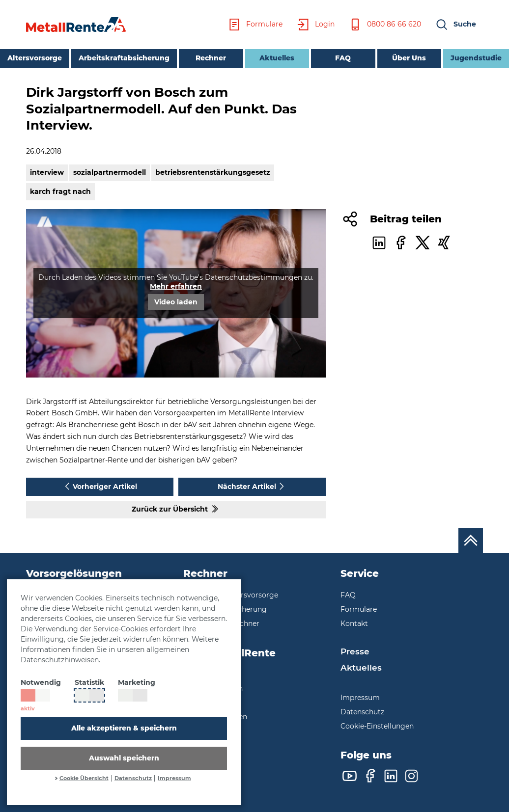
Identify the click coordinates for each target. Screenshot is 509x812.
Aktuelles (270, 57)
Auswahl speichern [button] (124, 758)
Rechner (211, 58)
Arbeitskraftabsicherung (124, 58)
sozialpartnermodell (110, 172)
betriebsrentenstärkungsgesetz (213, 172)
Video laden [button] (176, 302)
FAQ (343, 58)
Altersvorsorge (35, 58)
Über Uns (409, 58)
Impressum (174, 778)
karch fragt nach (60, 191)
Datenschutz (133, 778)
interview (47, 172)
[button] (455, 25)
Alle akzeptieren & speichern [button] (124, 728)
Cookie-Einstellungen (377, 726)
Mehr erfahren (176, 286)
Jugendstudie (476, 58)
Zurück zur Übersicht (176, 509)
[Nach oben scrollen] (471, 541)
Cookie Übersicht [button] (84, 778)
